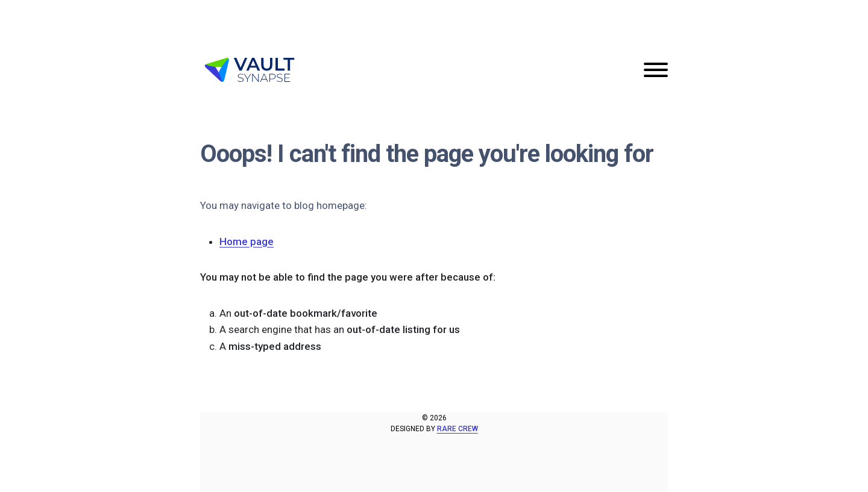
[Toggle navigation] (656, 70)
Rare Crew (458, 429)
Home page (247, 241)
